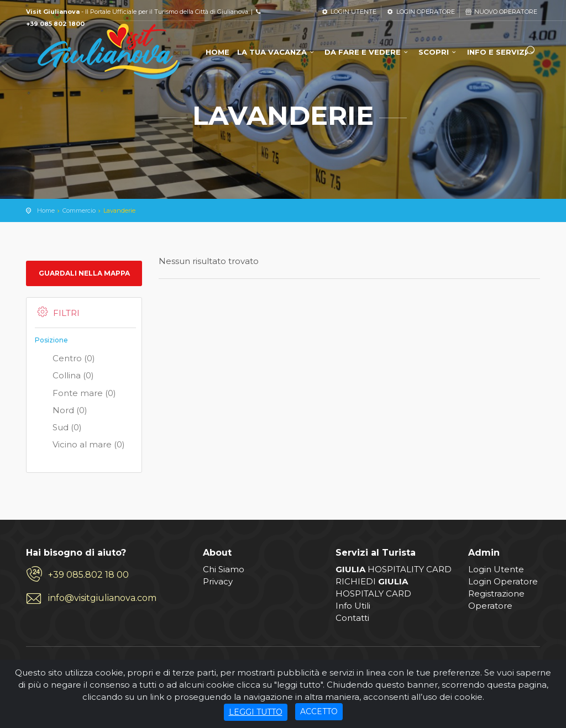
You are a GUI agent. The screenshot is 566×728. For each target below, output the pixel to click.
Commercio (79, 210)
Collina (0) (64, 376)
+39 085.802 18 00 (88, 575)
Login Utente (496, 569)
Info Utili (353, 606)
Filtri (57, 312)
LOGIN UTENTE (348, 12)
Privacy (218, 581)
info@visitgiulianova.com (102, 598)
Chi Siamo (224, 569)
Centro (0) (65, 359)
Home (46, 210)
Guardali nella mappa (84, 273)
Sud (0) (58, 428)
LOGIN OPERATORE (420, 12)
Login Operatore (503, 581)
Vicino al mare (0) (80, 445)
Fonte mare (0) (75, 394)
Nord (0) (61, 411)
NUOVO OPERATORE (501, 12)
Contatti (352, 618)
